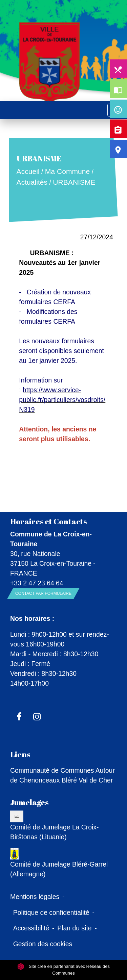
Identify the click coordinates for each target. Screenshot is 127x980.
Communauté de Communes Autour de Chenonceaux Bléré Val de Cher (62, 775)
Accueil (28, 172)
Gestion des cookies (43, 944)
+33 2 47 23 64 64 (37, 583)
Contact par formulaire (43, 593)
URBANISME (75, 182)
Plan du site (74, 928)
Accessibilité (31, 928)
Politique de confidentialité (51, 912)
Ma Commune (68, 172)
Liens (20, 754)
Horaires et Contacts (48, 521)
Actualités (32, 182)
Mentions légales (35, 897)
